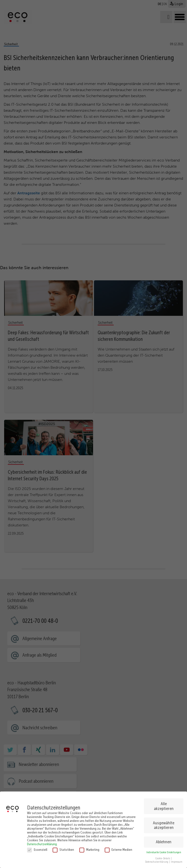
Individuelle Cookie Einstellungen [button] (164, 850)
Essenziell (37, 847)
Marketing (89, 847)
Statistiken (63, 847)
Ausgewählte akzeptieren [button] (164, 823)
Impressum (177, 859)
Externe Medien (118, 847)
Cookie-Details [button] (163, 856)
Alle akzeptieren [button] (164, 803)
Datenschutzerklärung (42, 841)
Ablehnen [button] (164, 839)
